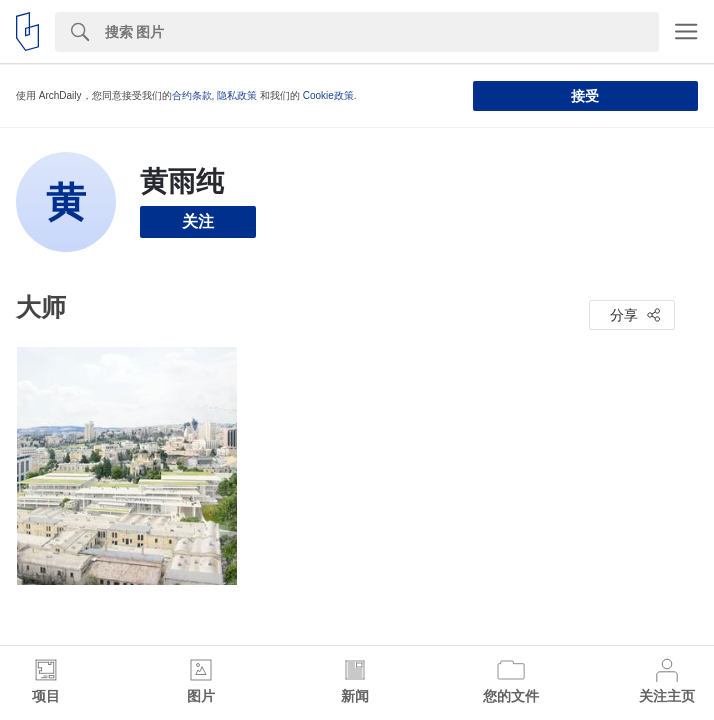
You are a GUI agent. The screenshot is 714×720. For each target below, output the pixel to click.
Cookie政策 (328, 95)
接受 (585, 96)
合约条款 (192, 95)
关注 (198, 221)
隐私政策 (237, 95)
